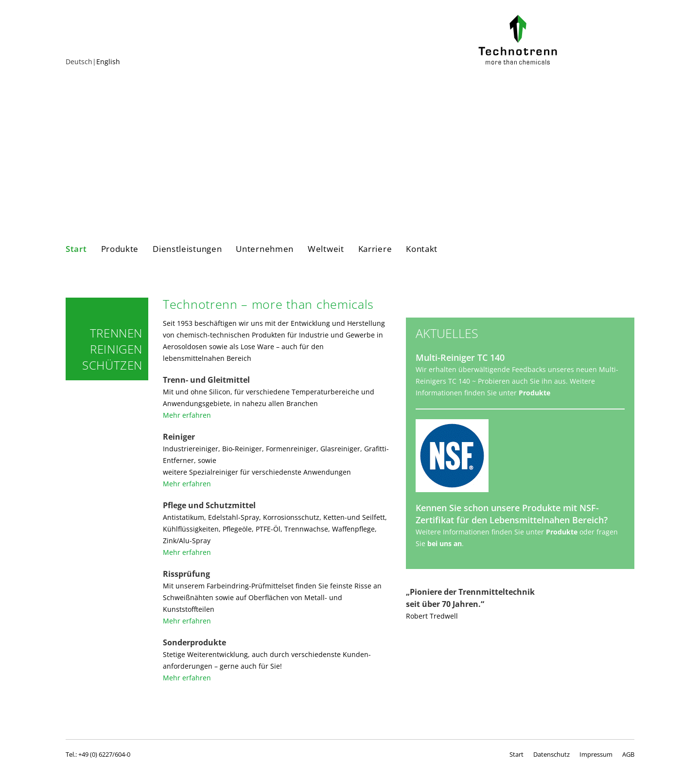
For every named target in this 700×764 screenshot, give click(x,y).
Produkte (120, 249)
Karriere (375, 249)
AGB (628, 754)
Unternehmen (265, 249)
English (108, 62)
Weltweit (326, 249)
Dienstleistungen (187, 249)
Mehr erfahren (187, 415)
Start (76, 249)
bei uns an (445, 543)
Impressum (596, 754)
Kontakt (422, 249)
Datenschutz (551, 754)
